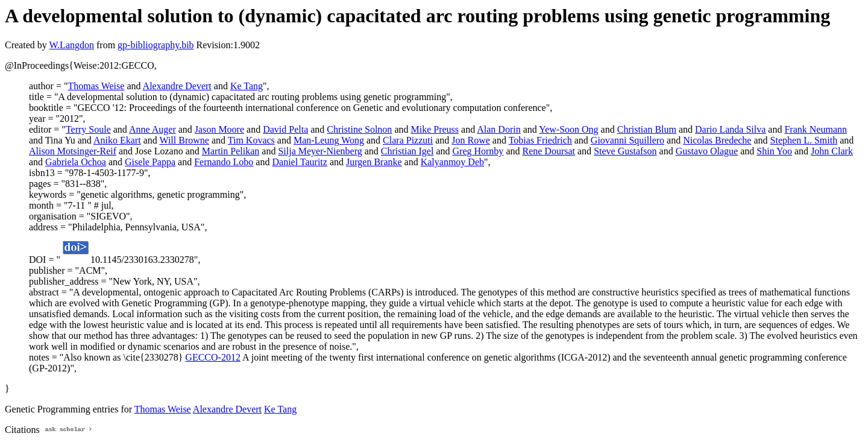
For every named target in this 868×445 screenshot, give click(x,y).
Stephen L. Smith (804, 140)
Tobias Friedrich (540, 140)
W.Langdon (71, 45)
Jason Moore (219, 129)
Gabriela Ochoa (76, 162)
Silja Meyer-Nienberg (320, 151)
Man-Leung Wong (329, 140)
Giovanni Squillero (627, 140)
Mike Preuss (435, 129)
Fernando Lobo (224, 162)
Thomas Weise (96, 86)
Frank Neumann (816, 129)
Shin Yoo (774, 151)
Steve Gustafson (625, 151)
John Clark (832, 151)
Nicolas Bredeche (717, 140)
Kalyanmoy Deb (452, 162)
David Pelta (285, 129)
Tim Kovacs (251, 140)
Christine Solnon (359, 129)
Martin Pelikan (231, 151)
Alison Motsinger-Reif (73, 151)
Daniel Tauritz (299, 162)
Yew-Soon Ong (568, 129)
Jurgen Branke (374, 162)
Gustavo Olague (707, 151)
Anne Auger (153, 129)
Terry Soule (88, 129)
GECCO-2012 (213, 357)
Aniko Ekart (117, 140)
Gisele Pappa (150, 162)
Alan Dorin (498, 129)
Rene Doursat (549, 151)
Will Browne (184, 140)
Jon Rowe (471, 140)
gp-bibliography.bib (156, 45)
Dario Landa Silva (730, 129)
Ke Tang (247, 86)
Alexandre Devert (177, 86)
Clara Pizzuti (408, 140)
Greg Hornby (478, 151)
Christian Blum (647, 129)
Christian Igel (407, 151)
